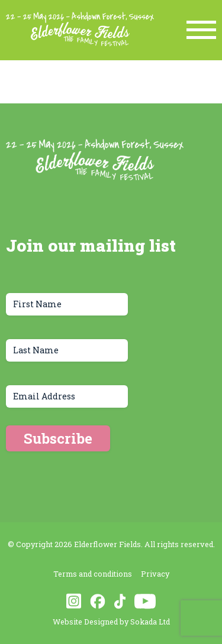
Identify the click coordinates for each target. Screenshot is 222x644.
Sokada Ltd (150, 622)
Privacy (155, 574)
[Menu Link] (201, 30)
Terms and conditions (93, 574)
